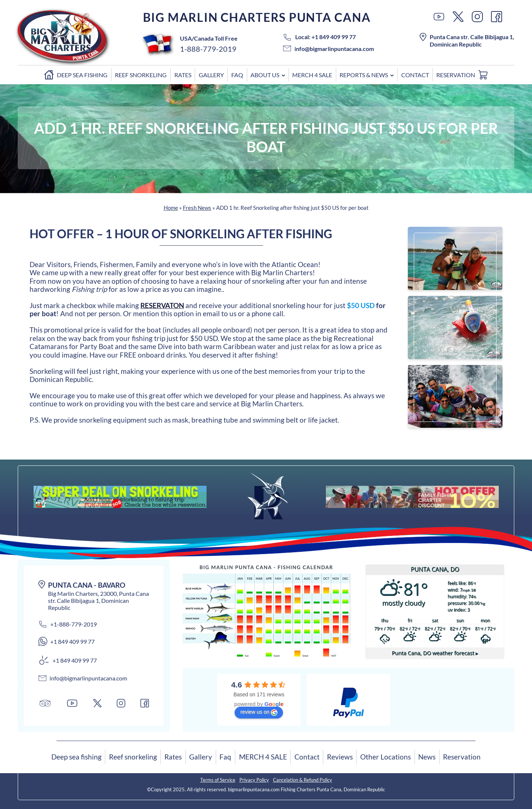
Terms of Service (218, 780)
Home (45, 76)
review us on (259, 712)
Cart (485, 76)
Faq (237, 75)
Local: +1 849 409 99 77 (319, 37)
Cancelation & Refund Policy (303, 780)
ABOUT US (265, 75)
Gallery (211, 75)
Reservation (456, 75)
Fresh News (197, 208)
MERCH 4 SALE (312, 75)
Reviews (340, 757)
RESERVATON (162, 305)
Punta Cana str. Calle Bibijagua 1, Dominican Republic (467, 40)
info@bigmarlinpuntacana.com (328, 49)
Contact (415, 75)
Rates (183, 75)
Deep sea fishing (82, 75)
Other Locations (386, 757)
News (427, 757)
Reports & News (364, 75)
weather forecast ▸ (435, 653)
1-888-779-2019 (208, 49)
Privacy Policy (254, 780)
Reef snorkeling (141, 75)
